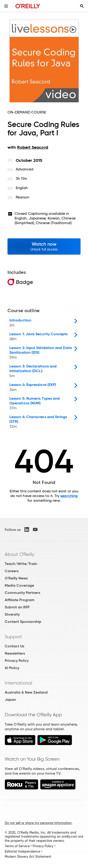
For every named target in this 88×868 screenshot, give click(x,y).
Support (13, 637)
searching (69, 496)
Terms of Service (17, 846)
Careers (12, 571)
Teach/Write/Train (21, 564)
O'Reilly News (16, 578)
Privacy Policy (17, 661)
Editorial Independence (22, 851)
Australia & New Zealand (26, 692)
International (18, 683)
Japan (10, 700)
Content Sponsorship (23, 622)
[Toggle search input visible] (82, 6)
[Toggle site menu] (6, 6)
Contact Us (14, 646)
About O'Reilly (19, 554)
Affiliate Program (20, 600)
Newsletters (15, 653)
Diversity (12, 614)
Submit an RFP (17, 607)
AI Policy (12, 668)
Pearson (23, 197)
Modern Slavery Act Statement (28, 857)
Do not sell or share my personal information (38, 823)
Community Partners (22, 593)
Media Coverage (19, 585)
